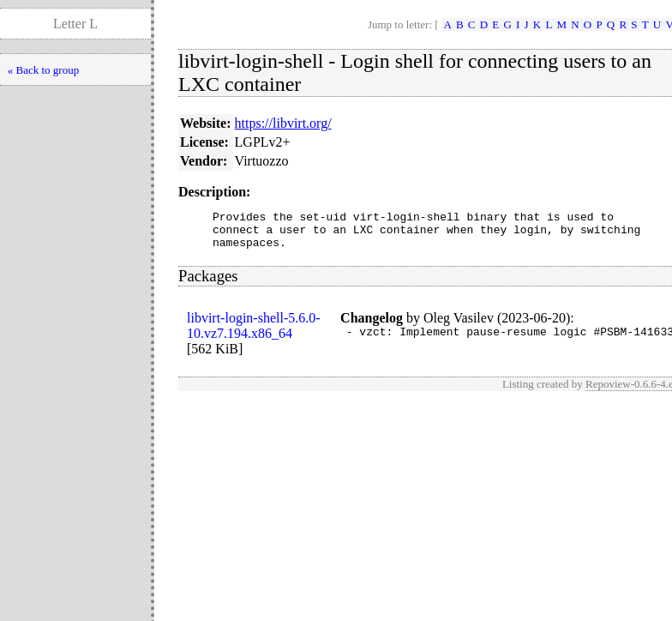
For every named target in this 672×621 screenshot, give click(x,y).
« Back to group (43, 70)
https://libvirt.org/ (283, 123)
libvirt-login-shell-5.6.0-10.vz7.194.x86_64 (254, 333)
